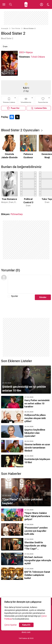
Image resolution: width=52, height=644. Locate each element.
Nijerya (29, 52)
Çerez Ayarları (11, 625)
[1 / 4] (9, 147)
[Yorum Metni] (29, 284)
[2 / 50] (28, 189)
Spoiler (15, 296)
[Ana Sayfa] (26, 4)
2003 (21, 52)
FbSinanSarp (17, 214)
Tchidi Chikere (38, 57)
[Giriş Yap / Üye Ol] (41, 4)
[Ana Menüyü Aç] (4, 4)
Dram (5, 46)
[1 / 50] (9, 189)
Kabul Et (26, 625)
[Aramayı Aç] (11, 4)
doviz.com (26, 632)
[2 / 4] (28, 147)
